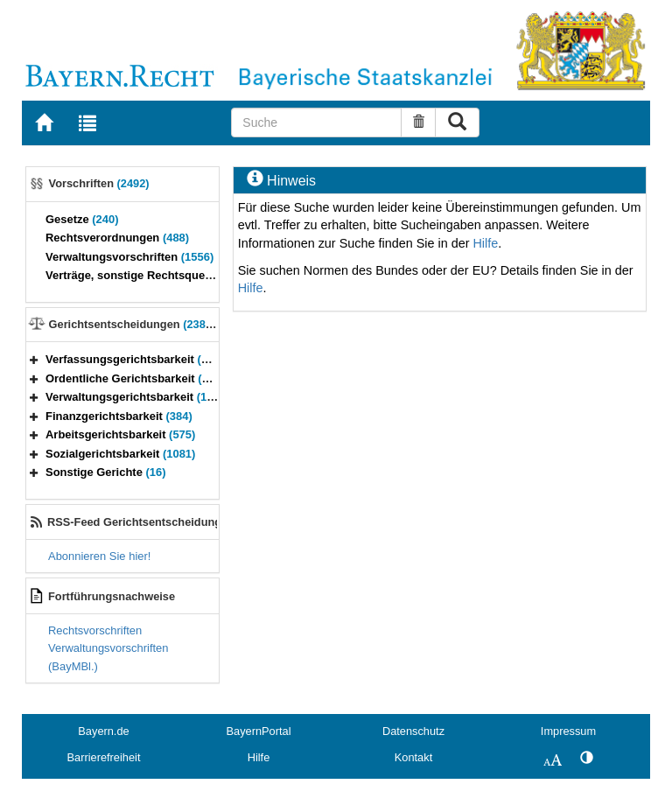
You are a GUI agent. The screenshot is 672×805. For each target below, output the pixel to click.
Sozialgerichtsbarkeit (120, 454)
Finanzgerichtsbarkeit (119, 416)
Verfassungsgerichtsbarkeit (135, 359)
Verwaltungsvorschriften (129, 257)
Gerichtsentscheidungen (136, 324)
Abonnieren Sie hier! (99, 556)
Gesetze (82, 219)
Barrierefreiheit (104, 757)
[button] (34, 359)
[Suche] (316, 122)
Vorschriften (99, 183)
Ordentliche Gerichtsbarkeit (138, 378)
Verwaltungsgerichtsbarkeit (140, 397)
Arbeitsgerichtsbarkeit (120, 434)
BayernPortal (259, 731)
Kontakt (413, 757)
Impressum (568, 731)
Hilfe (485, 243)
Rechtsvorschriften (95, 630)
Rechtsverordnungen (117, 238)
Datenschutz (413, 731)
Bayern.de (103, 731)
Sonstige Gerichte (106, 472)
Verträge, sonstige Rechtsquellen (150, 275)
